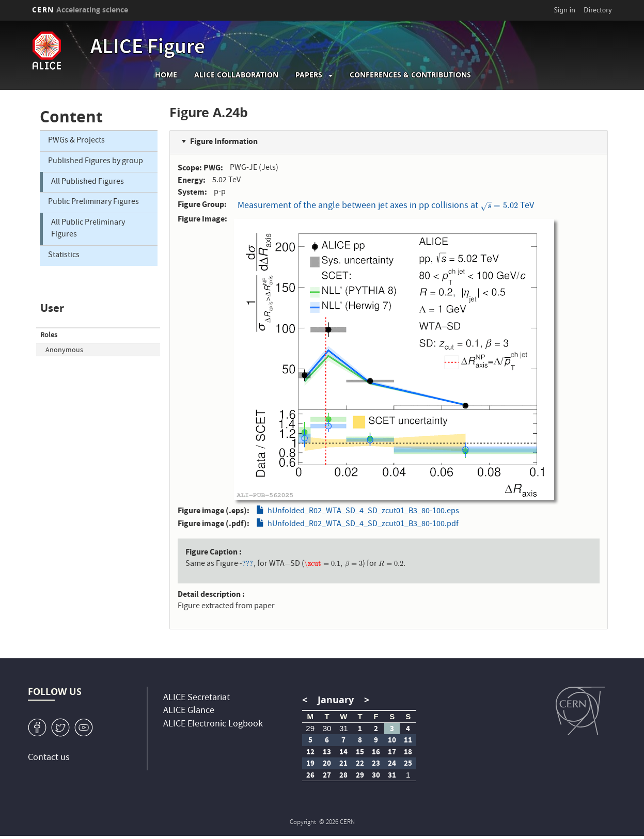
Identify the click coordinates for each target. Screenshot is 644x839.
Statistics (64, 256)
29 (310, 728)
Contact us (49, 758)
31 (344, 728)
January (336, 700)
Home (166, 75)
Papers (309, 75)
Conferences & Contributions (410, 75)
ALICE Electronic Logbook (213, 725)
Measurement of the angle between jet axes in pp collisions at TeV (386, 206)
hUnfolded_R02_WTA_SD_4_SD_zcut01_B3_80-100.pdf (363, 525)
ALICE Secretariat (197, 698)
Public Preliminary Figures (93, 202)
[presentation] (499, 206)
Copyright (304, 823)
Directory (598, 10)
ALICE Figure (148, 49)
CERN (80, 10)
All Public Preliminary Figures (88, 229)
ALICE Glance (189, 711)
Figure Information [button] (224, 141)
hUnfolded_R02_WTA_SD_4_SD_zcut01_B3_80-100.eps (363, 512)
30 (327, 728)
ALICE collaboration (236, 75)
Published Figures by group (96, 162)
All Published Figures (88, 182)
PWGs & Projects (76, 141)
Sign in (564, 10)
